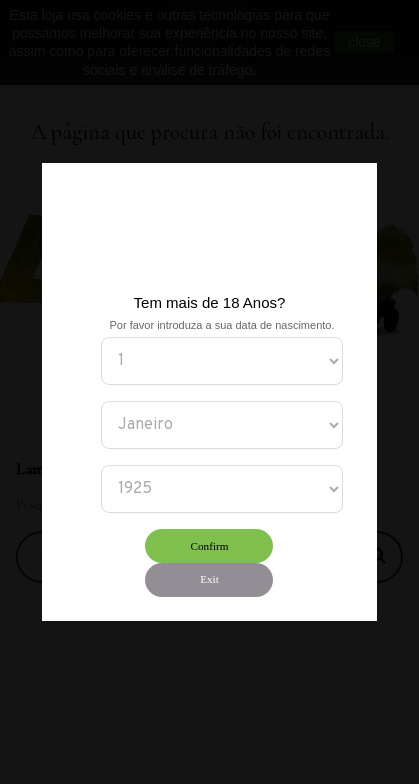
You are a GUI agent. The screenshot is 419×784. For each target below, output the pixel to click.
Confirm (210, 546)
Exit (209, 579)
